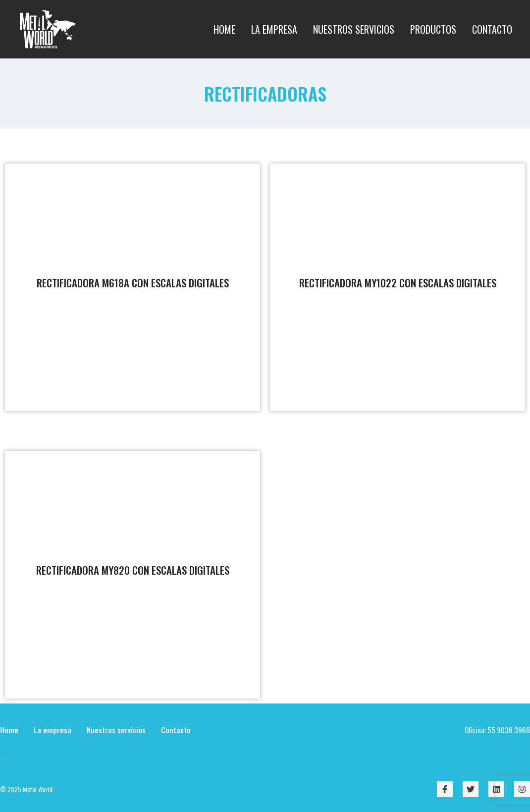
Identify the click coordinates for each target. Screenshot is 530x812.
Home (9, 730)
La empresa (53, 730)
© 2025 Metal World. (27, 789)
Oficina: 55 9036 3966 (497, 730)
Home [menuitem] (224, 29)
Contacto (176, 730)
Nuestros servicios (116, 730)
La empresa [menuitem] (274, 29)
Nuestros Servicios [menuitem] (354, 29)
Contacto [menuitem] (492, 29)
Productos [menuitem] (433, 29)
